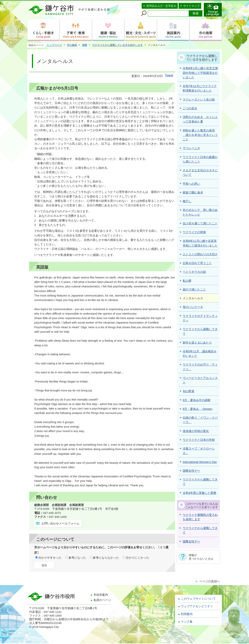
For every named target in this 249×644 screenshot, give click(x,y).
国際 (85, 45)
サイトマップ (191, 6)
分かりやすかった (50, 558)
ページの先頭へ (210, 581)
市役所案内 (101, 595)
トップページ (54, 45)
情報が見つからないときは (201, 557)
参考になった (77, 558)
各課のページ (102, 600)
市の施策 (72, 45)
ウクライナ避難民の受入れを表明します (200, 517)
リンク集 (187, 622)
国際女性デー (191, 542)
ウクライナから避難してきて (200, 530)
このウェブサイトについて (198, 599)
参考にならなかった (106, 558)
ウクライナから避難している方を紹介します (117, 45)
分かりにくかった (138, 558)
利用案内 (187, 614)
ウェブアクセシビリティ (197, 606)
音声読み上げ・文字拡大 (161, 6)
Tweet (169, 75)
